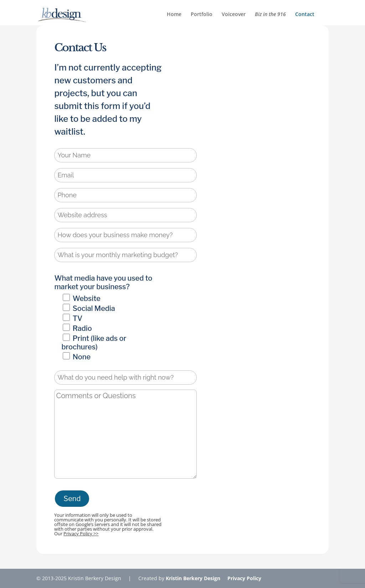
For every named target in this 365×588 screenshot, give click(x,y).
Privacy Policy (244, 578)
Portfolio (202, 15)
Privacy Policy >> (81, 534)
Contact (305, 15)
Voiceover (234, 15)
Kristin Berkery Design (193, 578)
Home (174, 15)
